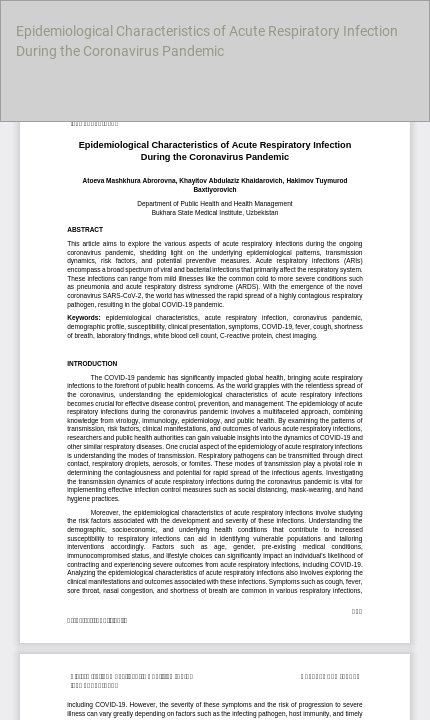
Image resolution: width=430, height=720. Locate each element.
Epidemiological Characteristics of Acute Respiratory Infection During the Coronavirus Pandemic (207, 41)
